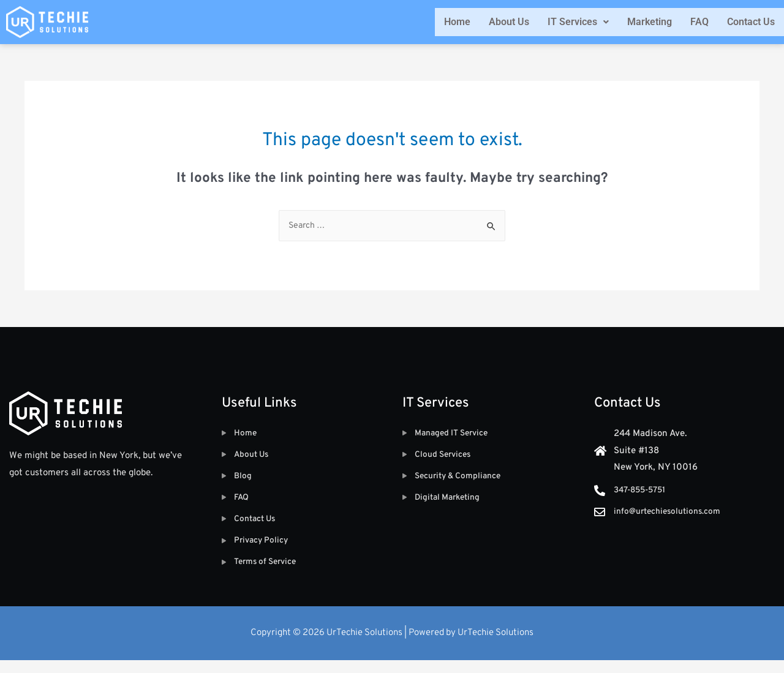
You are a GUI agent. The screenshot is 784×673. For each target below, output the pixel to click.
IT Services (578, 22)
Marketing (650, 22)
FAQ (699, 22)
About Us (509, 22)
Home (457, 22)
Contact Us (751, 22)
